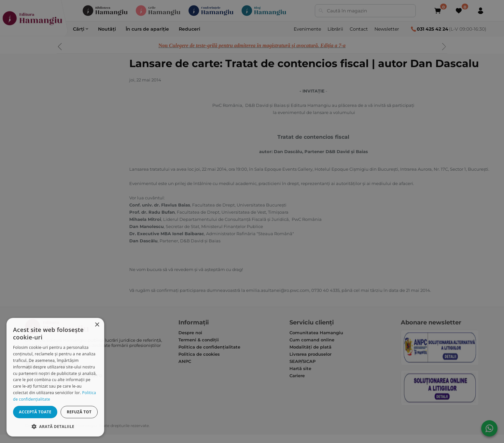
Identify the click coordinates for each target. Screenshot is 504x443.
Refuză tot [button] (79, 412)
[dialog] (55, 377)
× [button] (97, 325)
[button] (55, 426)
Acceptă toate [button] (35, 412)
